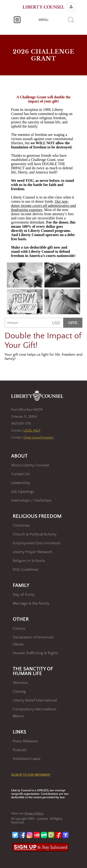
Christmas (21, 526)
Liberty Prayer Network (32, 552)
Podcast (20, 750)
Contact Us (21, 474)
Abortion (20, 683)
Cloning (19, 692)
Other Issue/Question (39, 438)
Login (70, 4)
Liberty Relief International (35, 700)
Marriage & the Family (31, 604)
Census (19, 629)
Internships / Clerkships (31, 501)
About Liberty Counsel (30, 465)
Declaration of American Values (33, 641)
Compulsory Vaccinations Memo (35, 713)
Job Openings (23, 492)
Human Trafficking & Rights (35, 653)
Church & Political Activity (35, 534)
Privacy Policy (34, 814)
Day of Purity (24, 595)
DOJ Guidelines (26, 570)
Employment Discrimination (37, 543)
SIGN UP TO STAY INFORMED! (31, 775)
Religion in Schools (29, 561)
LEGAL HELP (32, 431)
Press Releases (25, 741)
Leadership (21, 483)
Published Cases (27, 759)
